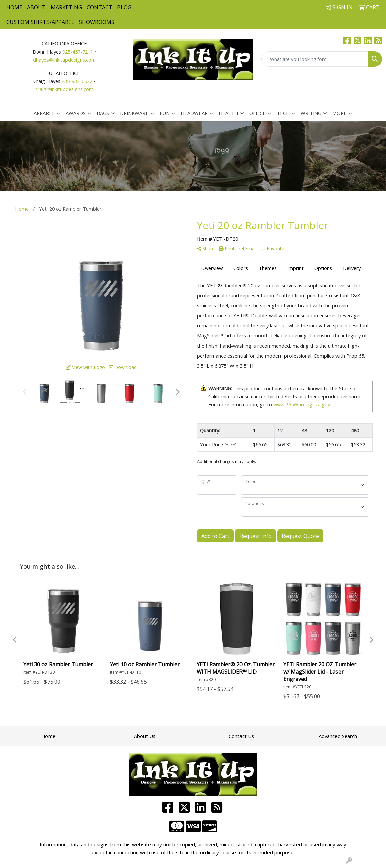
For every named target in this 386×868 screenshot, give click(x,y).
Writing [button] (311, 113)
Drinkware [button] (134, 113)
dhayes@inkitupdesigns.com (64, 60)
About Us (145, 736)
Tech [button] (283, 113)
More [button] (340, 113)
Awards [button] (76, 113)
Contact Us (241, 736)
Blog (124, 7)
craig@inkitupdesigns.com (64, 89)
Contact (100, 7)
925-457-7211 (78, 52)
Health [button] (228, 113)
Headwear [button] (194, 113)
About (36, 7)
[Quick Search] (315, 59)
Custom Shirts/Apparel (40, 22)
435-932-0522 (77, 81)
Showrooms (97, 22)
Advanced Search (338, 736)
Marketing (66, 7)
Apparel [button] (44, 113)
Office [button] (257, 113)
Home (14, 7)
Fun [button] (165, 113)
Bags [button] (103, 113)
